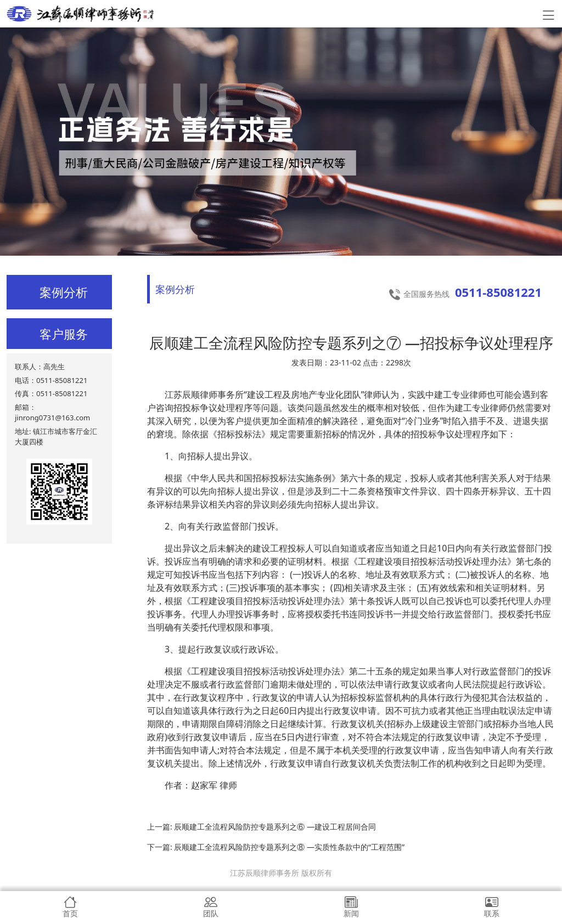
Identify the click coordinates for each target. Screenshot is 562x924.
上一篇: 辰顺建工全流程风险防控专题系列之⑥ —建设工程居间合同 (262, 827)
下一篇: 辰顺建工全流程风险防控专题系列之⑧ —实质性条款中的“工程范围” (276, 847)
